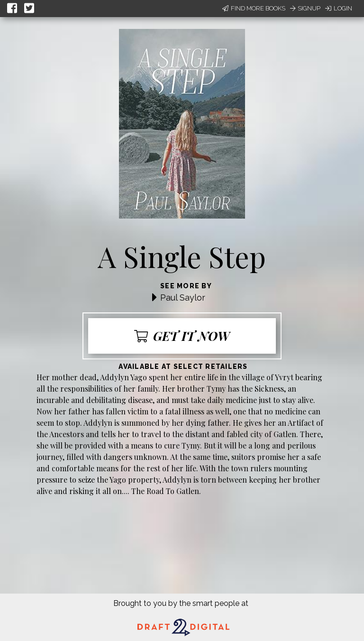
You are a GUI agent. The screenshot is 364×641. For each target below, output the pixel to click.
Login (339, 8)
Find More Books (254, 8)
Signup (305, 8)
